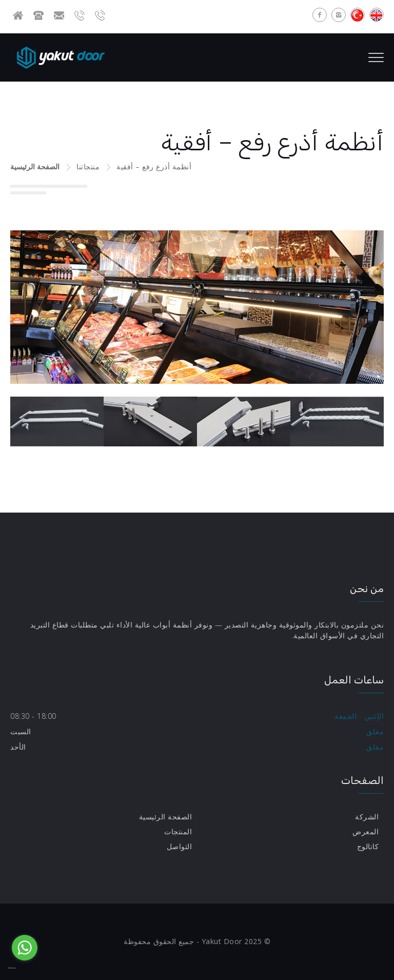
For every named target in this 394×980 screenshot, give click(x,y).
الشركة (367, 817)
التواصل (180, 846)
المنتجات (178, 831)
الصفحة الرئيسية (35, 166)
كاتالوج (368, 846)
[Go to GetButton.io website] (25, 968)
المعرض (366, 831)
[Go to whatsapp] (25, 948)
